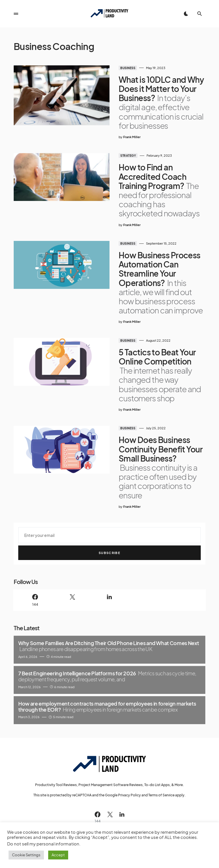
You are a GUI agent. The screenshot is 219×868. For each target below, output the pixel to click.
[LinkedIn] (109, 600)
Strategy (128, 156)
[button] (16, 14)
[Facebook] (35, 600)
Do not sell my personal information (43, 844)
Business (128, 68)
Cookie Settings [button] (26, 855)
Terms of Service (161, 795)
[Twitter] (72, 600)
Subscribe (109, 553)
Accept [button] (58, 855)
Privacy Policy (129, 795)
